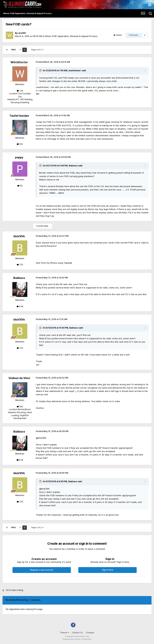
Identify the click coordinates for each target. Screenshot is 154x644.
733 (20, 265)
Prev (13, 50)
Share (118, 35)
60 (20, 186)
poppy (19, 157)
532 (20, 144)
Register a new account (42, 570)
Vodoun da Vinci (19, 378)
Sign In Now (108, 570)
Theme (64, 633)
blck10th (19, 236)
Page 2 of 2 (37, 50)
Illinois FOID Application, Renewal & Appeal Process (71, 36)
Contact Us (77, 633)
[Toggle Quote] (41, 70)
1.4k (20, 91)
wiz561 (22, 33)
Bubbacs (19, 278)
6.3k (20, 306)
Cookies (90, 633)
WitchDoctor (19, 62)
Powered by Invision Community (77, 639)
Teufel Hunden (19, 116)
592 (20, 407)
